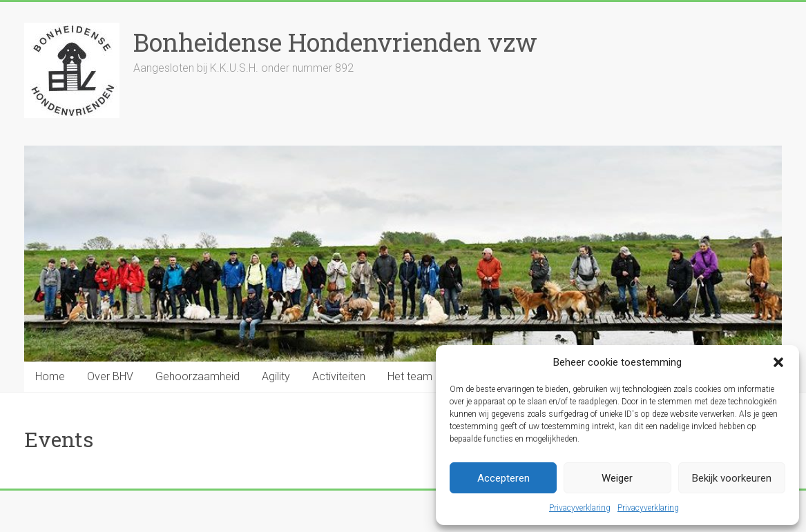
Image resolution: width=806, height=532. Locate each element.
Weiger (617, 478)
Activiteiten (339, 376)
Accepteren (503, 478)
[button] (778, 362)
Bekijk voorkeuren (732, 478)
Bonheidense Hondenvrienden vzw (335, 42)
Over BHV (110, 376)
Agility (276, 376)
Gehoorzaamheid (198, 376)
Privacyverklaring (580, 508)
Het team (410, 376)
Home (50, 376)
